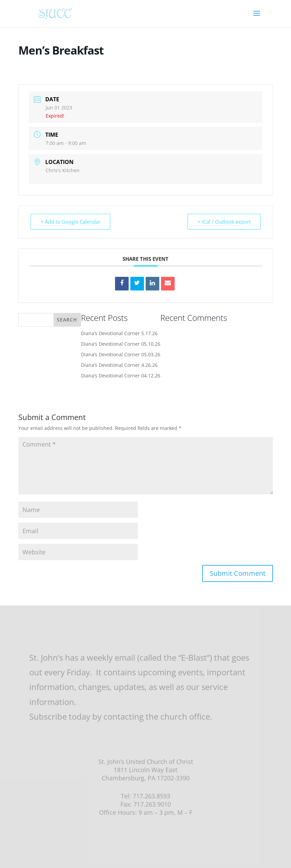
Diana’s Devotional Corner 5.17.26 (119, 333)
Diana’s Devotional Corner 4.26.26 (119, 365)
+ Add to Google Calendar (70, 222)
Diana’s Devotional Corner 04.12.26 (121, 376)
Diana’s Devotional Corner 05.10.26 (121, 344)
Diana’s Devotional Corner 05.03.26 (121, 354)
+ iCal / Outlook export (224, 222)
